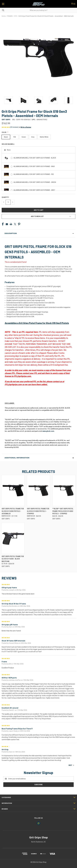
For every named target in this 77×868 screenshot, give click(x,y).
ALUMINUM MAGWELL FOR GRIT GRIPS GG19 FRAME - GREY (34, 190)
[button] (25, 127)
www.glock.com (48, 431)
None (9, 150)
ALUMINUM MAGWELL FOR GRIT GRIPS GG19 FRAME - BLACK (35, 158)
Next (71, 765)
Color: (4, 132)
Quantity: (5, 197)
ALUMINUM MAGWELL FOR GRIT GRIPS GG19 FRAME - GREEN (35, 182)
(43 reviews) (14, 127)
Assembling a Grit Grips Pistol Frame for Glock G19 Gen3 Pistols (37, 323)
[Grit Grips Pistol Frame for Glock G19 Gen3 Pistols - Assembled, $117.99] (13, 491)
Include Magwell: (8, 144)
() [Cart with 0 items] (73, 4)
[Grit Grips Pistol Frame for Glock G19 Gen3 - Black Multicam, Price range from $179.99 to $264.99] (13, 538)
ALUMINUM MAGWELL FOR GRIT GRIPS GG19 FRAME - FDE (34, 174)
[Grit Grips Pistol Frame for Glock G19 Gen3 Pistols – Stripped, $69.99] (38, 491)
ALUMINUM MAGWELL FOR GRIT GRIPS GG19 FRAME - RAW (34, 166)
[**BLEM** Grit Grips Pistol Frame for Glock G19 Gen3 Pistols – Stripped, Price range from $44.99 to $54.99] (64, 491)
